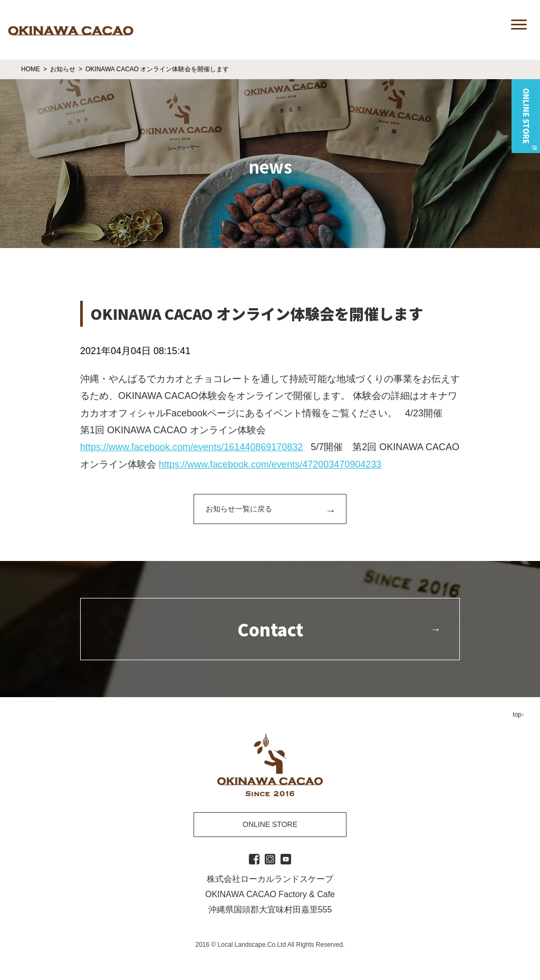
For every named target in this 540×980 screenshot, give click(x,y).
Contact (270, 629)
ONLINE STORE (270, 824)
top (517, 715)
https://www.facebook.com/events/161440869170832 (191, 447)
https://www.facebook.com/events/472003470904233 (270, 464)
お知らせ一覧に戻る (239, 509)
